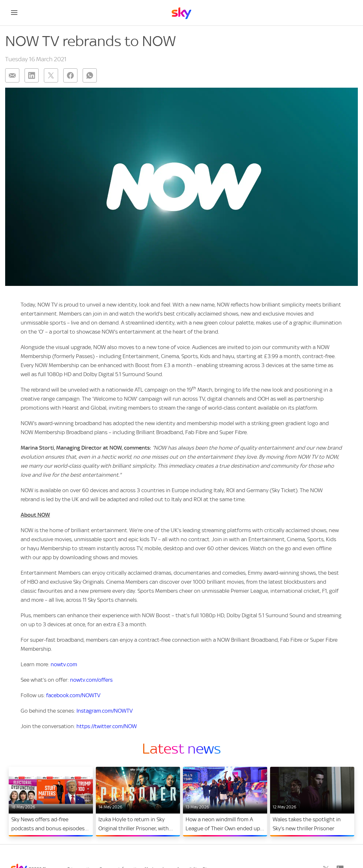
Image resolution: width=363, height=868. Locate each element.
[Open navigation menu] (14, 13)
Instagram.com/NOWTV (105, 711)
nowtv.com (64, 664)
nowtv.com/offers (91, 680)
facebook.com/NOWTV (73, 695)
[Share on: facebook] (70, 75)
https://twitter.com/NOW (107, 726)
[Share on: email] (12, 75)
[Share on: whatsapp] (90, 75)
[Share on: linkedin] (32, 75)
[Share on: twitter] (51, 75)
